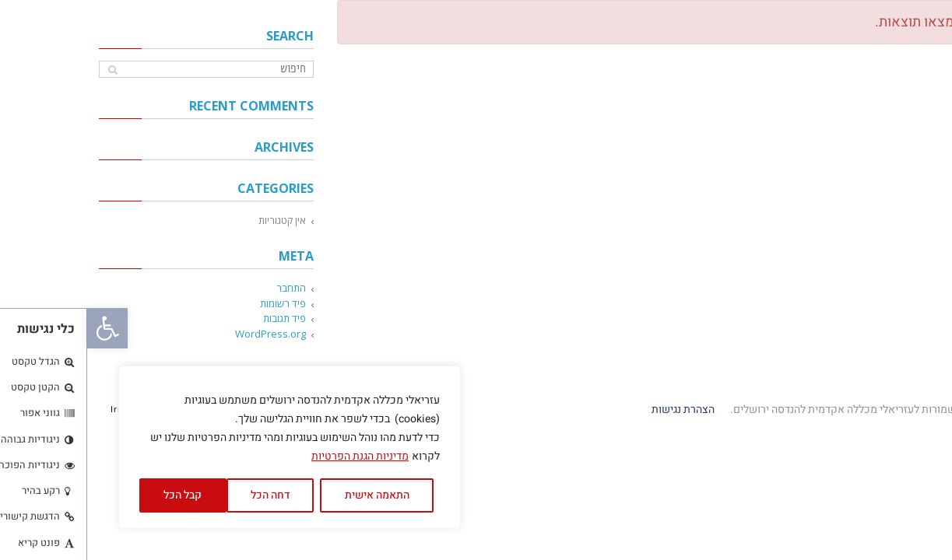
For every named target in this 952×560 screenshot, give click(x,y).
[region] (202, 447)
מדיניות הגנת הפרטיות (273, 456)
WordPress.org (183, 334)
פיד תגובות (197, 318)
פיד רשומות (196, 303)
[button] (20, 328)
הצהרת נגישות (595, 409)
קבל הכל (95, 495)
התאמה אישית (290, 495)
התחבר (204, 288)
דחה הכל (183, 495)
